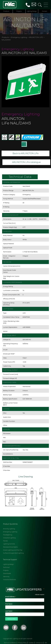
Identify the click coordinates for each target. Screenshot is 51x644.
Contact (45, 11)
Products (6, 11)
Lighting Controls (9, 544)
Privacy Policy (22, 643)
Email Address (11, 597)
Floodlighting (8, 535)
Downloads (7, 573)
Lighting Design (32, 11)
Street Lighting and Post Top (13, 550)
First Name (9, 604)
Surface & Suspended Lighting (13, 553)
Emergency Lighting (19, 37)
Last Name (9, 611)
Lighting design (8, 564)
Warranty (6, 576)
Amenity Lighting (9, 529)
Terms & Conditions (10, 643)
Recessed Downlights (10, 547)
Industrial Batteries (10, 580)
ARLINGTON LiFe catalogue (26, 162)
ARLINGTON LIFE (36, 37)
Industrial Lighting (9, 538)
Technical (6, 567)
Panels (5, 541)
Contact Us (39, 643)
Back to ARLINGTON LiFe (26, 153)
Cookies (31, 643)
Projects (19, 11)
